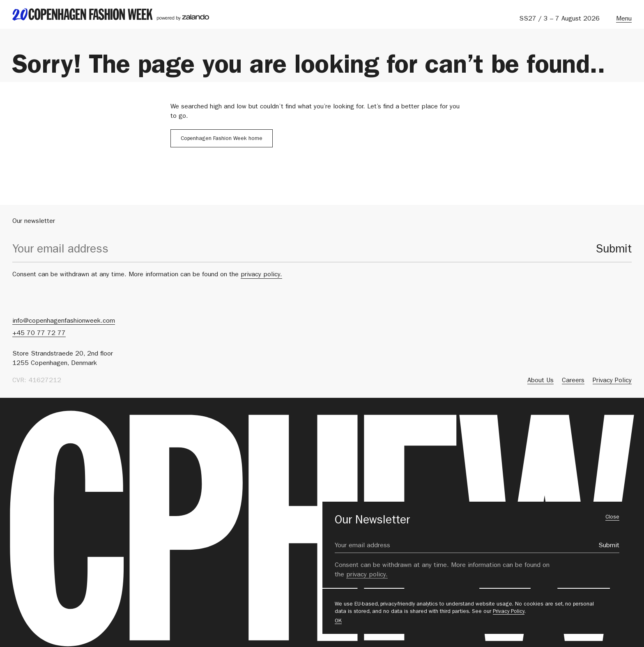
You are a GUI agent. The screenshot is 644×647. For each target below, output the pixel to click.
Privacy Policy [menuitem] (612, 381)
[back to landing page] (111, 14)
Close (612, 517)
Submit (614, 250)
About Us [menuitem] (540, 381)
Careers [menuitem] (573, 381)
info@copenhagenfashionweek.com (64, 321)
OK (338, 621)
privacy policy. (261, 275)
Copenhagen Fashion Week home (222, 139)
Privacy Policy (509, 612)
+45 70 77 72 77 (39, 334)
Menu (624, 19)
